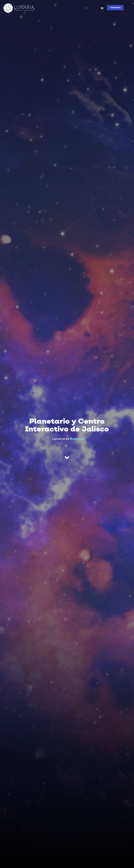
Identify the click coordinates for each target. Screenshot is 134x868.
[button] (102, 8)
